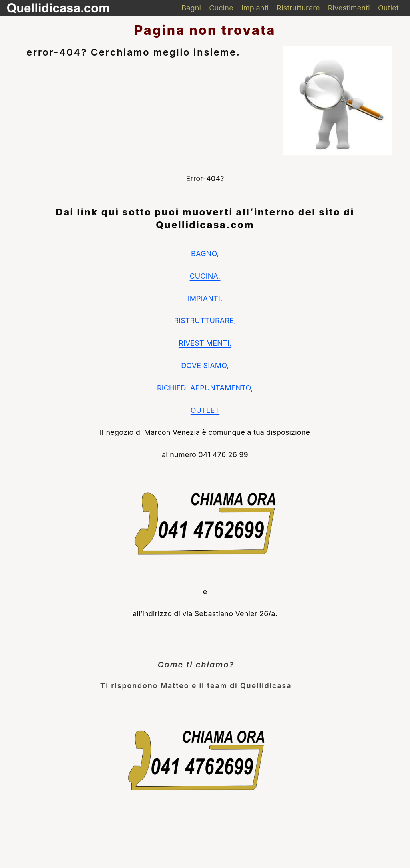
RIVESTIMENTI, (205, 343)
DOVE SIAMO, (205, 365)
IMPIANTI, (205, 298)
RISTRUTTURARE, (205, 320)
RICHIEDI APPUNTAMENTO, (205, 388)
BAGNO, (205, 254)
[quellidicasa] (58, 8)
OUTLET (205, 410)
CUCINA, (205, 276)
